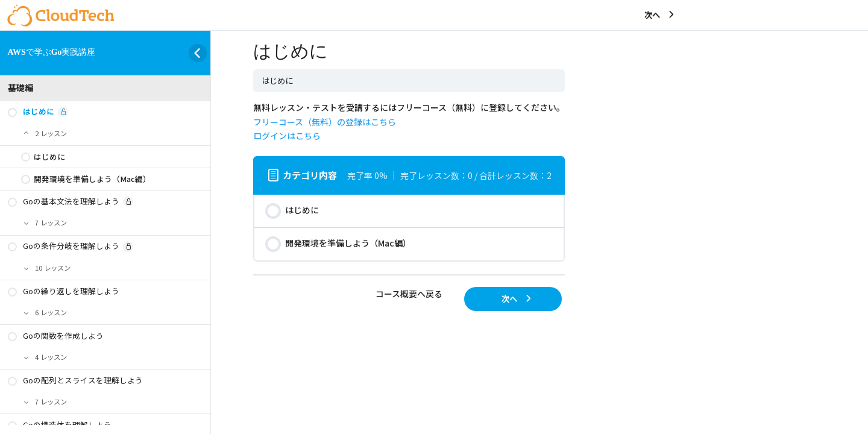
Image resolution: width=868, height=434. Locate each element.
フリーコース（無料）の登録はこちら (325, 122)
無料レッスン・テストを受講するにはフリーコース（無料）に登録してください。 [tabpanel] (409, 122)
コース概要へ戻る (409, 294)
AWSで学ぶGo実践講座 (52, 52)
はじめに (277, 80)
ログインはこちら (287, 136)
